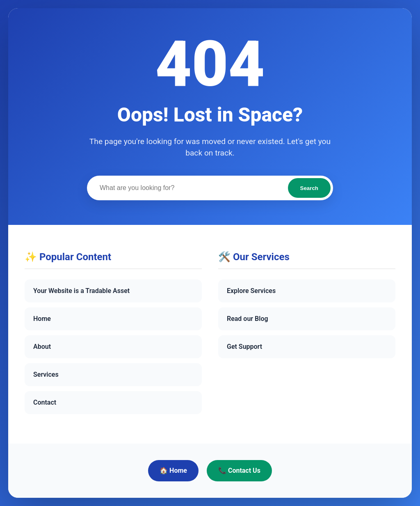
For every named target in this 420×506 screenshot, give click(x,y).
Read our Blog (248, 319)
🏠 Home (173, 471)
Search (309, 188)
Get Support (244, 347)
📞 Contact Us (239, 471)
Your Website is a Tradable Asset (81, 291)
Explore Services (251, 291)
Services (46, 374)
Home (42, 319)
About (42, 347)
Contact (45, 402)
